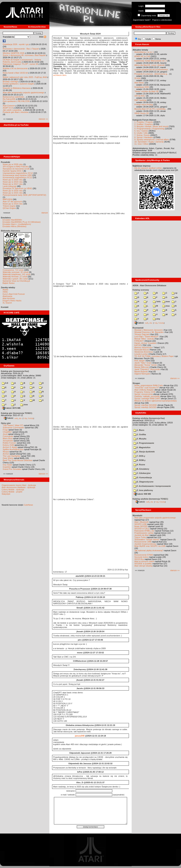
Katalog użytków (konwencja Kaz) (149, 418)
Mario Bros (8, 438)
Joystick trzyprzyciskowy (145, 544)
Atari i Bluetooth (142, 522)
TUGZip (31, 418)
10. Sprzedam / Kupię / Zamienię (149, 142)
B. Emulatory (141, 469)
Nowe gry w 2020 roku (13, 180)
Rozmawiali (138, 328)
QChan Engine (9, 208)
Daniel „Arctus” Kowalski (145, 343)
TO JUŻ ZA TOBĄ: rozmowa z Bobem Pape (154, 356)
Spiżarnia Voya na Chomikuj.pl (16, 281)
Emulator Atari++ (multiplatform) (17, 224)
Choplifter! (7, 432)
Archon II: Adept (10, 447)
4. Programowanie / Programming (149, 129)
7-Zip (25, 418)
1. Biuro (139, 430)
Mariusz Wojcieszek (143, 347)
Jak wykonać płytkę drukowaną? (149, 550)
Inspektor (7, 467)
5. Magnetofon (142, 447)
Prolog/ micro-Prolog (144, 105)
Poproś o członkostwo (162, 20)
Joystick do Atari (142, 535)
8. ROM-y (139, 460)
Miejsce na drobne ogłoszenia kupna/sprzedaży (156, 401)
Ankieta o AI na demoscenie (15, 68)
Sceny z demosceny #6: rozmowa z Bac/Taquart (24, 55)
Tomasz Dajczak (142, 334)
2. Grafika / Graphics (144, 124)
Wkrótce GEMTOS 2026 (14, 53)
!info (157, 301)
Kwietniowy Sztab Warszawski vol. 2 (151, 61)
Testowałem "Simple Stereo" (147, 540)
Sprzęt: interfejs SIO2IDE (146, 405)
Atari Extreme (9, 106)
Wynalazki (137, 515)
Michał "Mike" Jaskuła (144, 339)
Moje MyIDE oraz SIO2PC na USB (150, 546)
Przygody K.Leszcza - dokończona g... (151, 74)
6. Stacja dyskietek (144, 452)
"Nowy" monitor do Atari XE (147, 91)
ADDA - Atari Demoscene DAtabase (149, 285)
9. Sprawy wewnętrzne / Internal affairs (152, 140)
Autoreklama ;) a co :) (144, 52)
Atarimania (7, 296)
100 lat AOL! (140, 96)
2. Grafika (140, 434)
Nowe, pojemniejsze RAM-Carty (149, 385)
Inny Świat (7, 465)
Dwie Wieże (8, 458)
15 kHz (137, 78)
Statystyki (6, 494)
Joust (5, 434)
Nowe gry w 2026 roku (13, 164)
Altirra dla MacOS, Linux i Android (149, 65)
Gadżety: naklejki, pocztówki (147, 396)
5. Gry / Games (141, 131)
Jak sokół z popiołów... (13, 110)
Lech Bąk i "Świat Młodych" (147, 337)
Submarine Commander (13, 428)
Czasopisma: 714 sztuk (13, 270)
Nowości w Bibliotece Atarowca (17, 88)
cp (175, 293)
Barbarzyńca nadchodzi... (14, 97)
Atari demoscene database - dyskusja (18, 487)
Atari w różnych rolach (144, 561)
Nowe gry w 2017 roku (13, 184)
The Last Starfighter (12, 456)
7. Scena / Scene (142, 135)
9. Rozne (139, 465)
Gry (139, 39)
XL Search (7, 303)
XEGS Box (139, 559)
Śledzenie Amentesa (144, 352)
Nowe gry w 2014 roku (13, 204)
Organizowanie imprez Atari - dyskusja (19, 485)
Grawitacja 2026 (142, 87)
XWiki (5, 292)
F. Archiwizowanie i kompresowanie (152, 486)
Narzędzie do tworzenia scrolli (16, 169)
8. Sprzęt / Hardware (144, 137)
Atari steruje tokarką (143, 566)
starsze (45, 213)
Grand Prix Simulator (12, 469)
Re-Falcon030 (9, 99)
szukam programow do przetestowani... (152, 69)
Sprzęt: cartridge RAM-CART (147, 399)
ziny (156, 319)
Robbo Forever (9, 443)
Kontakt (5, 307)
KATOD (138, 345)
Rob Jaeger (140, 361)
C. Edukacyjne (142, 473)
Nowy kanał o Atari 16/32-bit (15, 73)
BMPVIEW (7, 199)
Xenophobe (8, 441)
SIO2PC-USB (141, 524)
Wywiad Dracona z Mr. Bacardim (149, 332)
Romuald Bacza (142, 350)
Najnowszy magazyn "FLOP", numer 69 (20, 64)
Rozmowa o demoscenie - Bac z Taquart (21, 49)
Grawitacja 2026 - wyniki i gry (16, 44)
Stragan (136, 383)
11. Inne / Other (141, 144)
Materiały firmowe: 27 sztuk (15, 277)
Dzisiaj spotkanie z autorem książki (18, 84)
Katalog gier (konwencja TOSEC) (17, 413)
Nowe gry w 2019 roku (13, 182)
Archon (6, 454)
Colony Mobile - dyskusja (13, 490)
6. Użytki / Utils (141, 133)
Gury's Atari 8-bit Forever (14, 294)
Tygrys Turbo (140, 537)
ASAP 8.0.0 (8, 108)
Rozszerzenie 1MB (143, 542)
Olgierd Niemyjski (142, 374)
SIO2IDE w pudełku (143, 564)
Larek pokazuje (10, 186)
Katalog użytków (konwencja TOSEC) (150, 499)
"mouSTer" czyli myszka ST (147, 388)
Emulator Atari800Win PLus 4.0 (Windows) (22, 222)
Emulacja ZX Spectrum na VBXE (17, 188)
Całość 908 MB (142, 494)
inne (24, 405)
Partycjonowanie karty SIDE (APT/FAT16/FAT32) (24, 195)
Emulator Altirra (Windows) (14, 226)
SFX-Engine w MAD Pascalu (16, 167)
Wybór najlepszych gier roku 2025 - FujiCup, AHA (25, 77)
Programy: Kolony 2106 (145, 392)
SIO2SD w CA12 (142, 529)
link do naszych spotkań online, (148, 168)
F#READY (139, 341)
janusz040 (80, 736)
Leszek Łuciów (141, 354)
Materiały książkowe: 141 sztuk (17, 274)
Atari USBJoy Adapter (144, 390)
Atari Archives (9, 298)
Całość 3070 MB (11, 408)
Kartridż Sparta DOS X (13, 171)
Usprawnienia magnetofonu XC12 (18, 173)
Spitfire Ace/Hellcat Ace (13, 449)
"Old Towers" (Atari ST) (13, 425)
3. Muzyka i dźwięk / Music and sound (151, 126)
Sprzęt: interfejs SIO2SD (145, 407)
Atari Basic (139, 83)
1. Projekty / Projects (144, 122)
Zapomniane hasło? (142, 20)
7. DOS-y (139, 456)
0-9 (5, 383)
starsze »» (43, 119)
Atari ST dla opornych (12, 202)
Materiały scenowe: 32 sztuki (16, 272)
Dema (158, 39)
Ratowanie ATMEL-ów (144, 531)
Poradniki (5, 162)
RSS (43, 37)
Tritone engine (9, 206)
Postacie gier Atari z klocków (15, 112)
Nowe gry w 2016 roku (13, 191)
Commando (8, 436)
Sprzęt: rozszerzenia (144, 394)
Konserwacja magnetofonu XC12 (17, 177)
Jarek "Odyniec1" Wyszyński (147, 369)
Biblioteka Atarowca (11, 231)
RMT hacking (140, 100)
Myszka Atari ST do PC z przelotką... (151, 109)
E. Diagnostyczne (143, 482)
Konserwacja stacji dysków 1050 (17, 175)
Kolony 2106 (8, 445)
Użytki (148, 39)
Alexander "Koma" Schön (146, 365)
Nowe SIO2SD (141, 526)
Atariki (5, 290)
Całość (9, 418)
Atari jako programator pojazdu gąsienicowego (23, 92)
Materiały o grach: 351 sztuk (15, 279)
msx (166, 306)
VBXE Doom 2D (142, 113)
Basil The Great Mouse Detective (17, 460)
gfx (175, 297)
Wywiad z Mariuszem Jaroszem (149, 330)
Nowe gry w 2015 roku (13, 193)
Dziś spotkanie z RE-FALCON (16, 101)
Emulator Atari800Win (12, 220)
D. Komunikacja (143, 478)
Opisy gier (6, 423)
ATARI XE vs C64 (142, 56)
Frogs (5, 430)
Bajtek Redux (9, 283)
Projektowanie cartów (144, 533)
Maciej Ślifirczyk (142, 367)
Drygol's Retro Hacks (12, 301)
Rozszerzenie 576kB (144, 555)
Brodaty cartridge (10, 82)
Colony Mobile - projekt (12, 492)
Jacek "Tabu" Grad (143, 363)
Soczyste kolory (141, 557)
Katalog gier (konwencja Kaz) (15, 371)
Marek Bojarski (141, 372)
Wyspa (6, 452)
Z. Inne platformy (143, 490)
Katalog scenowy (141, 290)
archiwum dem (60, 75)
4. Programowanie (144, 443)
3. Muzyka (140, 439)
